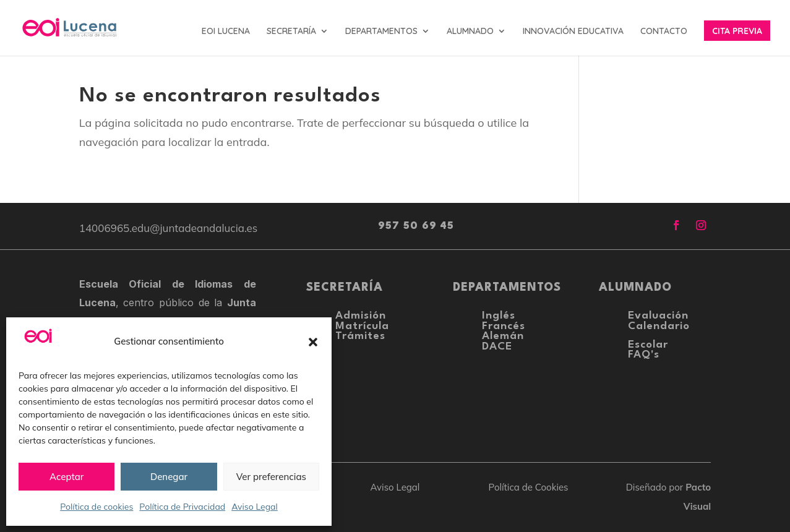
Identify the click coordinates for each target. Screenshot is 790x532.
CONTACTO (664, 32)
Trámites (360, 336)
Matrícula (362, 326)
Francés (504, 326)
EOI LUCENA (226, 32)
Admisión (361, 316)
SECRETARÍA (291, 32)
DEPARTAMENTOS (381, 32)
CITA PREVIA (737, 32)
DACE (497, 347)
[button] (313, 342)
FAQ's (644, 355)
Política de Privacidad (182, 507)
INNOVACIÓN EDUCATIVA (573, 32)
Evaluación (658, 316)
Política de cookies (97, 507)
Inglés (499, 316)
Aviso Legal (255, 507)
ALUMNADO (470, 32)
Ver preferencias (271, 477)
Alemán (503, 336)
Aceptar (67, 477)
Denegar (169, 477)
